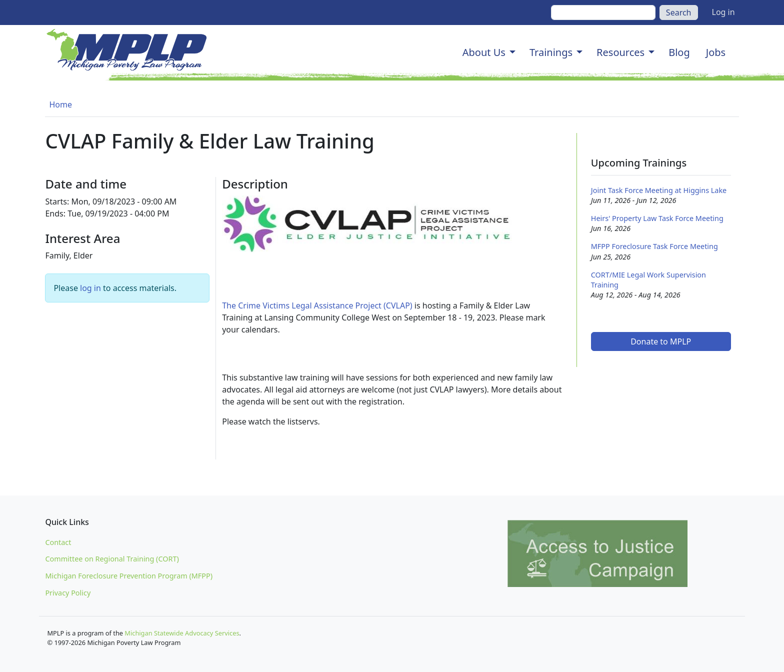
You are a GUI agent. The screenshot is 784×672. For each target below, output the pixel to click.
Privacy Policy (68, 593)
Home (60, 104)
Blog (679, 52)
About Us (484, 52)
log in (90, 288)
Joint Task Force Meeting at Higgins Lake (659, 190)
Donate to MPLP (661, 341)
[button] (512, 52)
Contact (58, 542)
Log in (723, 12)
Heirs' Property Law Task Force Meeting (657, 218)
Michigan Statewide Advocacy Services (182, 633)
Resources (620, 52)
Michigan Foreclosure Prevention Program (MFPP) (129, 576)
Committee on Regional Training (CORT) (112, 559)
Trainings (551, 52)
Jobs (716, 52)
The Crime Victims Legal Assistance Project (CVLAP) (317, 305)
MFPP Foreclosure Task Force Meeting (654, 246)
